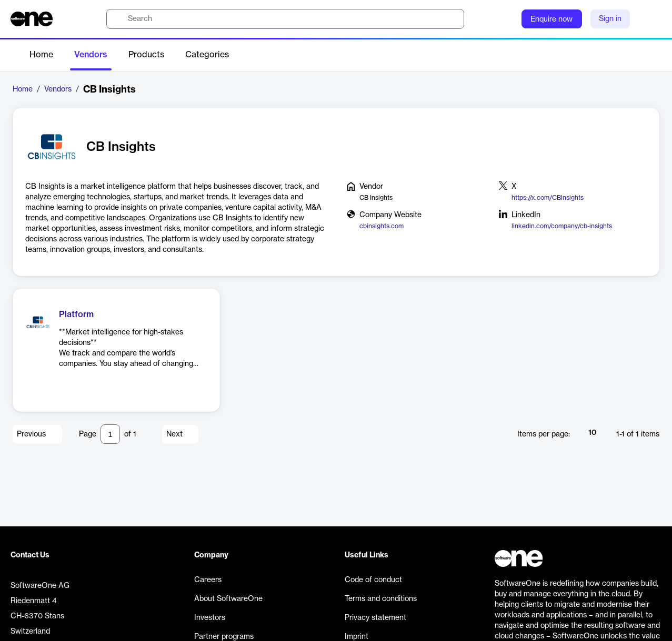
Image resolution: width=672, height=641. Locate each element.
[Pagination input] (110, 434)
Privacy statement (375, 618)
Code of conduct (373, 580)
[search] (285, 19)
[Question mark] (507, 19)
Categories (207, 55)
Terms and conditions (381, 599)
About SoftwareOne (228, 599)
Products (146, 55)
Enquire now (551, 19)
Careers (208, 580)
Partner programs (224, 637)
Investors (210, 618)
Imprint (357, 637)
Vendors (91, 55)
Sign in (610, 19)
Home (41, 55)
